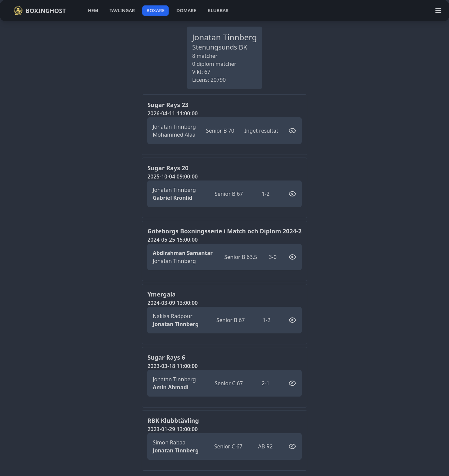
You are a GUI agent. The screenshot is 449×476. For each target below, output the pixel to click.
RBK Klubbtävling (173, 420)
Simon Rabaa (169, 442)
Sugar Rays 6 (166, 357)
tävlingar (122, 10)
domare (186, 10)
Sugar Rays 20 (168, 168)
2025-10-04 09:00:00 (172, 177)
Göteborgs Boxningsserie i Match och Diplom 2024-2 (224, 231)
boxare (155, 10)
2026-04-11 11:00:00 (172, 113)
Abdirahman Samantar (183, 253)
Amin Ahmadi (171, 387)
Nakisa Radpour (172, 316)
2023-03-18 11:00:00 (172, 366)
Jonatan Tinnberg (174, 127)
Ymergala (161, 294)
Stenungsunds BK (220, 47)
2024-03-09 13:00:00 (172, 303)
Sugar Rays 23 (168, 105)
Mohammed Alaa (174, 135)
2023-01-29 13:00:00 (172, 429)
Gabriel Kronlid (172, 198)
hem (93, 10)
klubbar (218, 10)
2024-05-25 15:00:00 (172, 240)
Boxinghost (40, 11)
